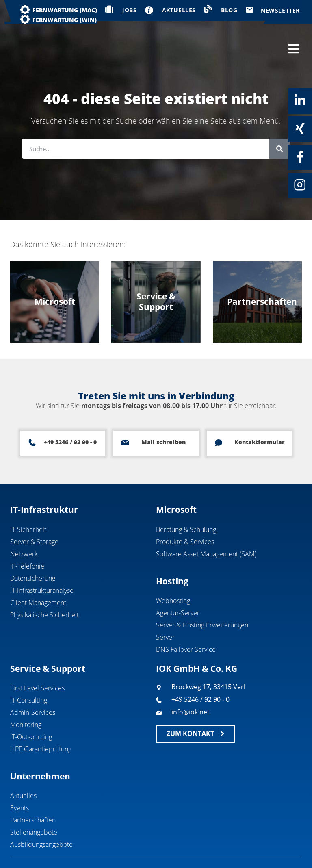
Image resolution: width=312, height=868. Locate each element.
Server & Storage (34, 516)
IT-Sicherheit (28, 503)
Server (165, 611)
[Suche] (279, 123)
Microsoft (176, 484)
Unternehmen (40, 750)
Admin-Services (33, 686)
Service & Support (48, 642)
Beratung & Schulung (186, 503)
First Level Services (37, 662)
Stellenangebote (34, 806)
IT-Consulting (29, 674)
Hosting (172, 555)
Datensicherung (33, 552)
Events (19, 782)
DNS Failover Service (186, 623)
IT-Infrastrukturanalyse (42, 564)
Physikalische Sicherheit (44, 589)
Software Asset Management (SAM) (206, 528)
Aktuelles (23, 770)
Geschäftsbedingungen (178, 846)
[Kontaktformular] (219, 417)
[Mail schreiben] (125, 417)
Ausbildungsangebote (41, 818)
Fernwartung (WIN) (65, 20)
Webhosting (173, 575)
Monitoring (26, 699)
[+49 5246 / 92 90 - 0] (32, 417)
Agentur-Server (178, 587)
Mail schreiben (163, 416)
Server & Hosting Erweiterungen (202, 599)
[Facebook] (300, 157)
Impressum (240, 846)
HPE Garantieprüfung (41, 723)
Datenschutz (286, 846)
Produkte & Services (185, 516)
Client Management (38, 577)
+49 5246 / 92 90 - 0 (70, 416)
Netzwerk (24, 528)
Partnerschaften (33, 794)
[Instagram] (300, 185)
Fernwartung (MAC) (65, 10)
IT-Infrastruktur (44, 484)
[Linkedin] (300, 100)
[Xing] (300, 128)
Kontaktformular (260, 416)
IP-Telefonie (27, 540)
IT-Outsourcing (31, 711)
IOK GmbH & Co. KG (197, 642)
